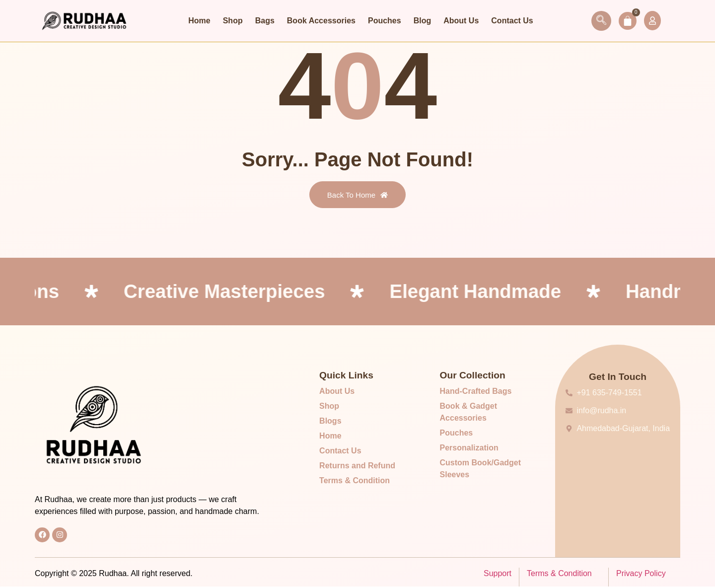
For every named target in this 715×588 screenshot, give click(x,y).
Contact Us (512, 21)
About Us (461, 21)
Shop (233, 21)
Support (498, 575)
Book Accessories (321, 21)
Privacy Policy (641, 575)
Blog (423, 21)
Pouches (385, 21)
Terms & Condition (559, 575)
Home (199, 21)
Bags (265, 21)
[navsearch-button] (597, 21)
